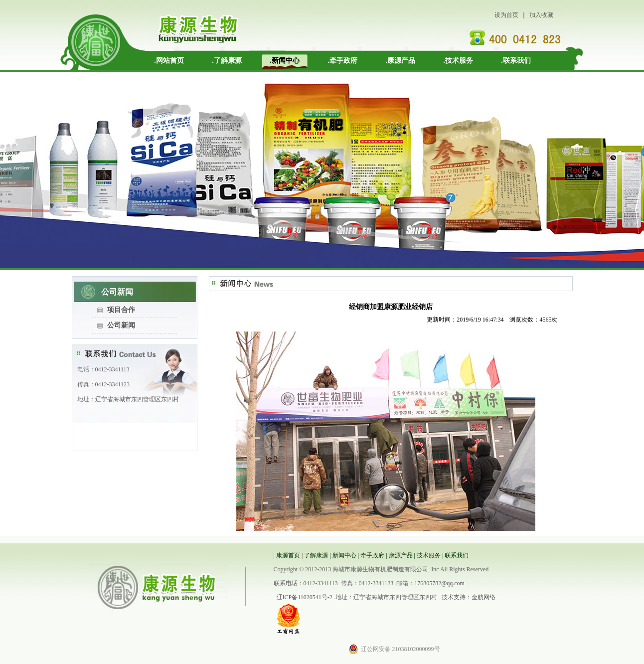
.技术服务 (458, 61)
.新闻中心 (285, 61)
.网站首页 (169, 61)
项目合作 (121, 310)
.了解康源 (227, 61)
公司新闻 (121, 325)
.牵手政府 (342, 61)
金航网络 (483, 597)
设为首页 (506, 15)
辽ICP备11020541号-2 (305, 597)
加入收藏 (541, 15)
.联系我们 (516, 61)
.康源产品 (400, 61)
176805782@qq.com (439, 583)
